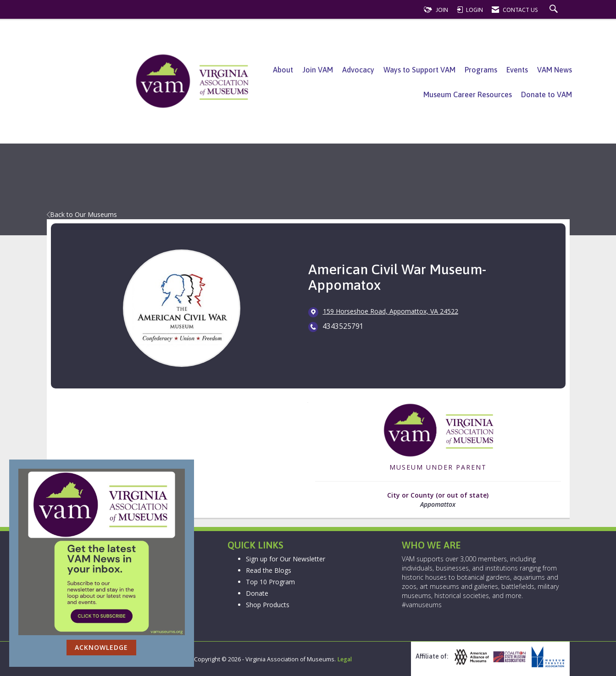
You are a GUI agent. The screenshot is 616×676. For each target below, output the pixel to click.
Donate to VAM (547, 94)
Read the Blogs (269, 570)
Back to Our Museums (82, 214)
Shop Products (268, 605)
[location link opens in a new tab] (391, 312)
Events (517, 70)
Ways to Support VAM (419, 70)
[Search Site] (555, 10)
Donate (257, 593)
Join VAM (318, 70)
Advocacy (358, 70)
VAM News (555, 70)
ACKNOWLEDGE (101, 647)
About (283, 70)
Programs (481, 70)
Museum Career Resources (468, 94)
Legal (344, 659)
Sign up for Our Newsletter (286, 559)
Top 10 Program (270, 582)
